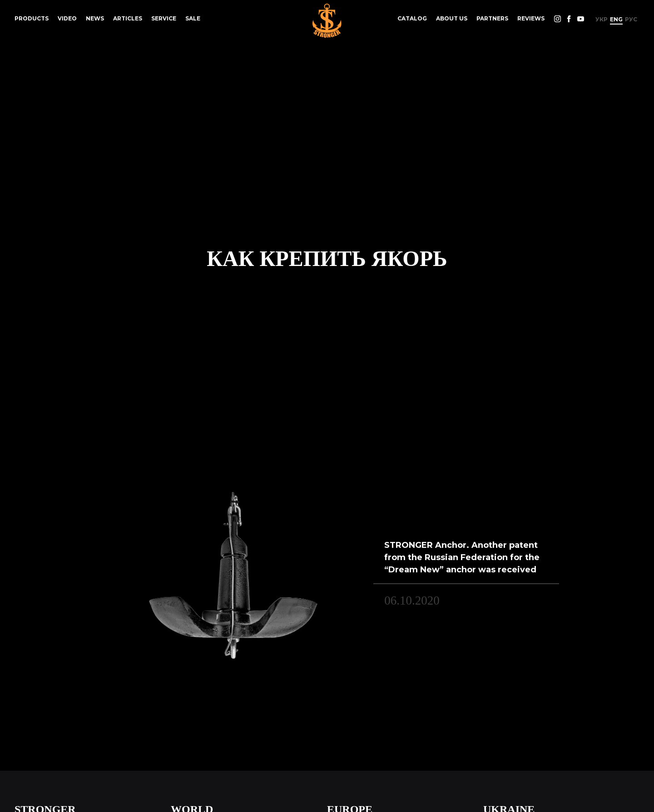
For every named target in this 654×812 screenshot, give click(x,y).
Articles (128, 18)
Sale (193, 18)
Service (164, 18)
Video (67, 18)
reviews (531, 18)
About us (452, 18)
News (95, 18)
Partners (492, 18)
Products (32, 18)
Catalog (412, 18)
